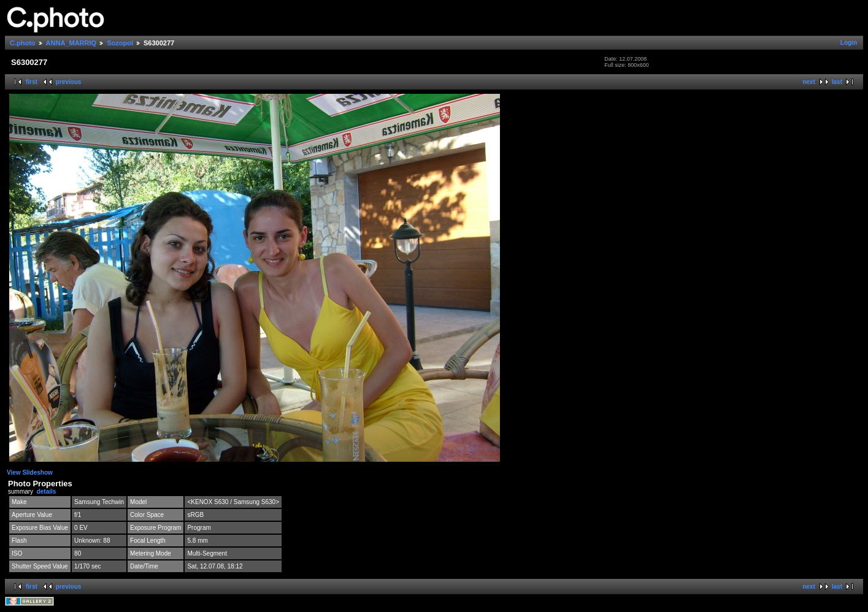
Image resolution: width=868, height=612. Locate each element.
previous (69, 82)
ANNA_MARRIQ (71, 43)
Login (849, 43)
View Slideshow (30, 472)
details (47, 492)
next (809, 82)
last (837, 82)
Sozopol (120, 43)
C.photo (23, 43)
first (32, 82)
